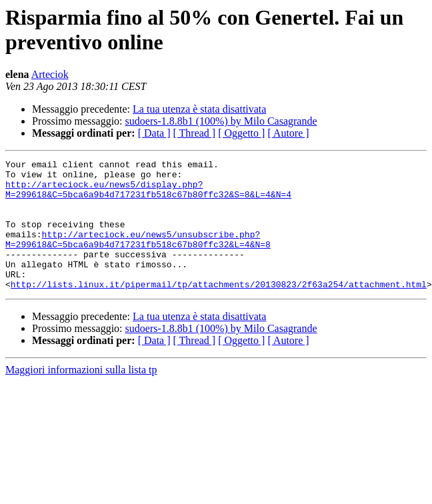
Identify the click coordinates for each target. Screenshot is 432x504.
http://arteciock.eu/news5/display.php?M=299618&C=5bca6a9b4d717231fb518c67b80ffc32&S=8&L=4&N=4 (148, 196)
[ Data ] (154, 133)
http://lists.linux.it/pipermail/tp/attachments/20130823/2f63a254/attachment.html (219, 310)
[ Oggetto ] (241, 133)
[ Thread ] (195, 133)
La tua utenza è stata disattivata (199, 109)
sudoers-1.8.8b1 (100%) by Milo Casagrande (221, 121)
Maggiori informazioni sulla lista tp (81, 396)
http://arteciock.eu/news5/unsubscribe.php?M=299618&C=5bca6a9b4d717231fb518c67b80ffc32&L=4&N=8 (138, 256)
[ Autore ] (288, 133)
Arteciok (50, 74)
